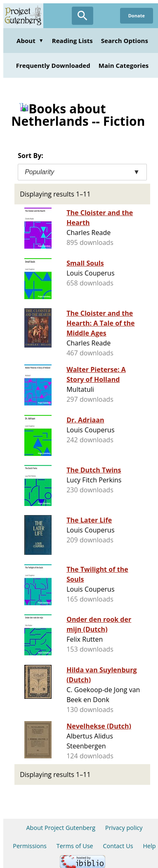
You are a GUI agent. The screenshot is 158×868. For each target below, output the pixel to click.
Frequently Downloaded (53, 65)
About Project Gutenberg (61, 828)
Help (149, 846)
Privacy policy (124, 828)
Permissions (30, 846)
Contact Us (118, 846)
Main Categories (124, 65)
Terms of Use (75, 846)
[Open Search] (83, 16)
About (30, 41)
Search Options (125, 41)
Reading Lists (72, 41)
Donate (137, 16)
